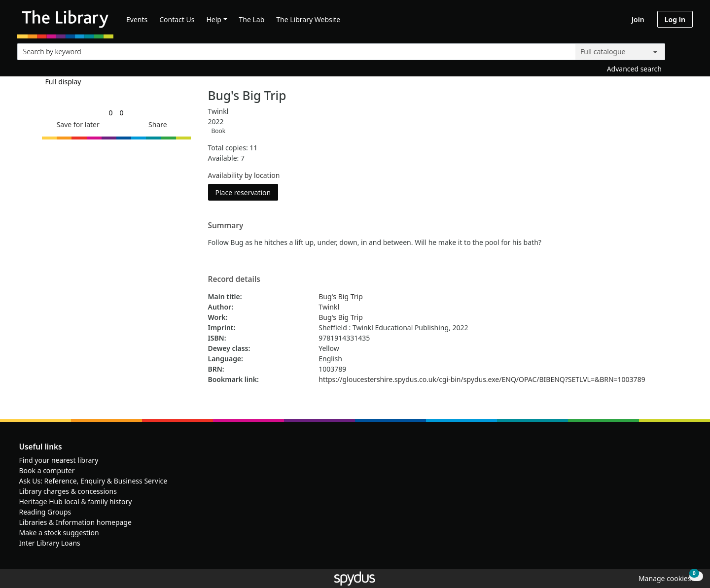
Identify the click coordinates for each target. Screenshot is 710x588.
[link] (110, 113)
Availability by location (244, 175)
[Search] (681, 50)
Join (638, 19)
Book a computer (47, 470)
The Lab (252, 19)
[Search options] (620, 52)
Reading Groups (45, 512)
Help (214, 19)
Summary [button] (226, 226)
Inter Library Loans (50, 543)
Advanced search (634, 69)
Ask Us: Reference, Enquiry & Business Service (93, 481)
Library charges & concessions (68, 491)
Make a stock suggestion (59, 533)
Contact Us (177, 19)
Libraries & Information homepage (75, 522)
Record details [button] (234, 279)
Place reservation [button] (247, 192)
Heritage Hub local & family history (76, 502)
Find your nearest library (59, 460)
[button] (76, 124)
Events (137, 19)
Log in (675, 19)
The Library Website (308, 19)
